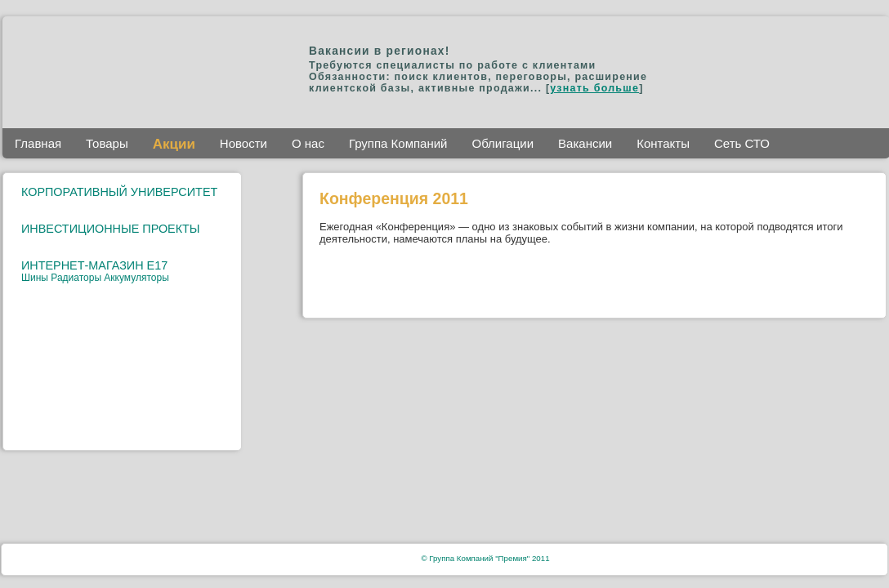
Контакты (663, 143)
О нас (308, 143)
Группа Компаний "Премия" (479, 558)
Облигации (503, 143)
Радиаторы (77, 278)
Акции (174, 144)
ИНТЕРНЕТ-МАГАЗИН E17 (94, 265)
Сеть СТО (742, 143)
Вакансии (585, 143)
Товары (107, 143)
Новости (243, 143)
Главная (38, 143)
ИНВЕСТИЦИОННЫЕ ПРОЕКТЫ (111, 229)
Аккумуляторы (136, 278)
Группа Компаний (398, 143)
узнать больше (594, 88)
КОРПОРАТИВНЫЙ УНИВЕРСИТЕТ (119, 192)
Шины (36, 278)
